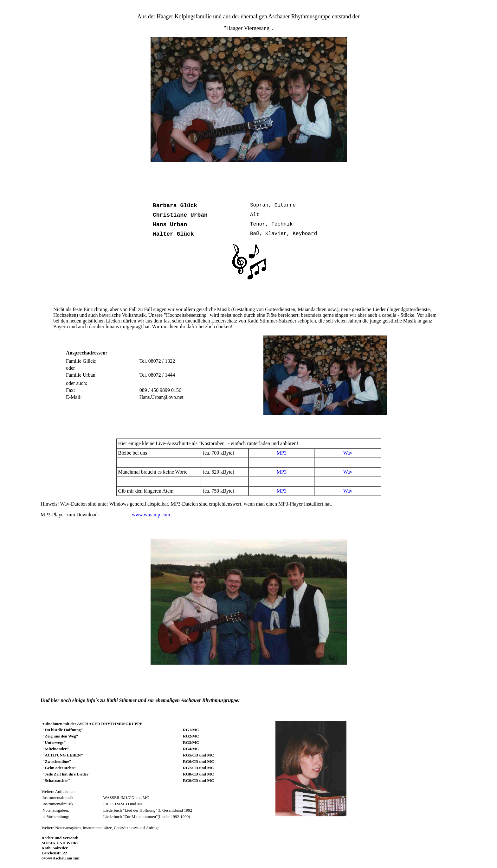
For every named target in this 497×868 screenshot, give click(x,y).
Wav (348, 453)
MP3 (282, 453)
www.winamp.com (151, 515)
